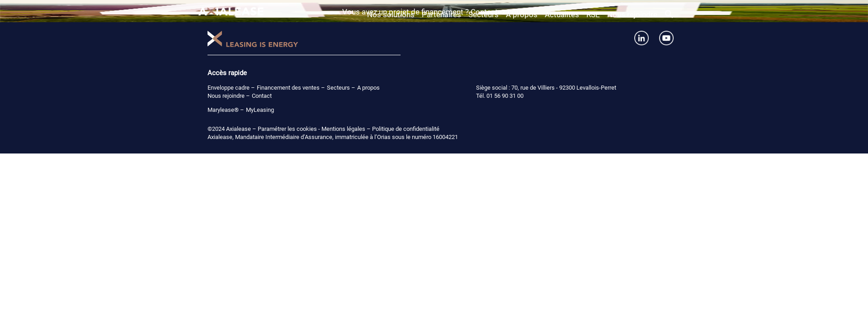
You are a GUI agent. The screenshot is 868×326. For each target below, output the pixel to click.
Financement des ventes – (291, 88)
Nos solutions (391, 14)
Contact (262, 96)
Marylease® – (226, 110)
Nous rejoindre (632, 14)
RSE (593, 14)
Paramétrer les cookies (287, 129)
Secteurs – (341, 88)
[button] (669, 16)
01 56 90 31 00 (505, 96)
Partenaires (441, 14)
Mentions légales (343, 129)
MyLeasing (260, 110)
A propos (522, 14)
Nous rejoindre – (229, 96)
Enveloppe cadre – (231, 88)
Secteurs (484, 14)
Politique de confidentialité (406, 129)
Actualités (562, 14)
